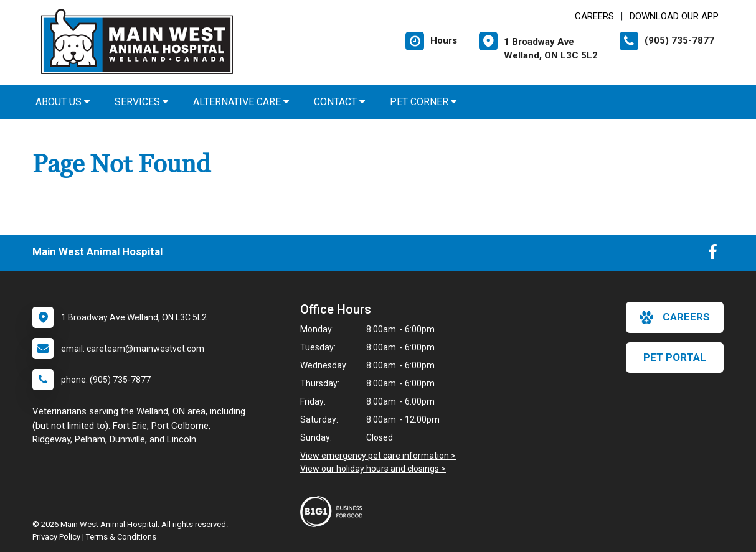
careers (675, 317)
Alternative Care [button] (241, 102)
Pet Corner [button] (423, 102)
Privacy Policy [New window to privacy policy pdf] (56, 537)
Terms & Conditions (121, 537)
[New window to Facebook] (713, 255)
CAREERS (594, 16)
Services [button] (141, 102)
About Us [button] (63, 102)
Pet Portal (675, 357)
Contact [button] (339, 102)
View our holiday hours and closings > (373, 469)
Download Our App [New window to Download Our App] (674, 16)
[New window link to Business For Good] (334, 512)
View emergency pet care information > (378, 456)
